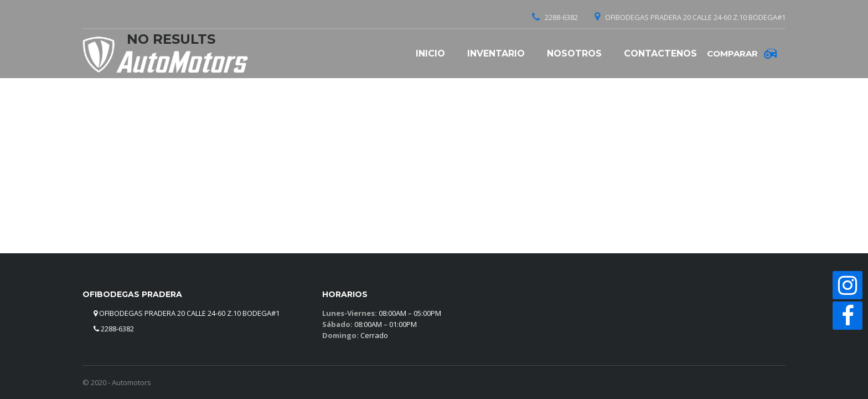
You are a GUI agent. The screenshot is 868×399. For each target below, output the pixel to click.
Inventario (496, 53)
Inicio (430, 53)
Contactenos (660, 53)
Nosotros (574, 53)
